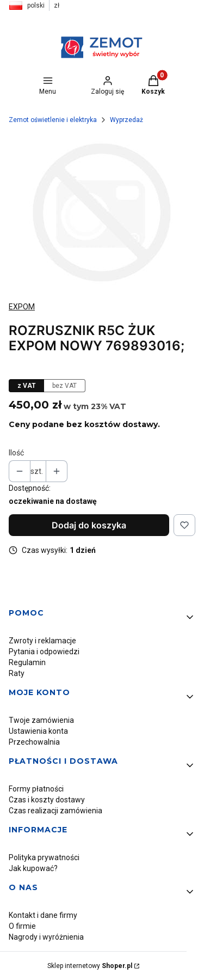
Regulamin (27, 662)
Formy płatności (36, 789)
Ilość (16, 453)
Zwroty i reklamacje (42, 641)
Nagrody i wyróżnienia (46, 937)
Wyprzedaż (126, 120)
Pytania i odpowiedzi (44, 652)
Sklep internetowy (90, 966)
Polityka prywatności (44, 857)
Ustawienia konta (38, 731)
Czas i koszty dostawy (47, 800)
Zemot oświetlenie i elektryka (53, 120)
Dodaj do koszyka (89, 525)
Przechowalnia (34, 742)
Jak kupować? (33, 868)
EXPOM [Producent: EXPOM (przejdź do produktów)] (22, 307)
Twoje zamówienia (41, 720)
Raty (17, 673)
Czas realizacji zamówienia (55, 811)
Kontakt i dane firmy (43, 915)
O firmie (22, 926)
